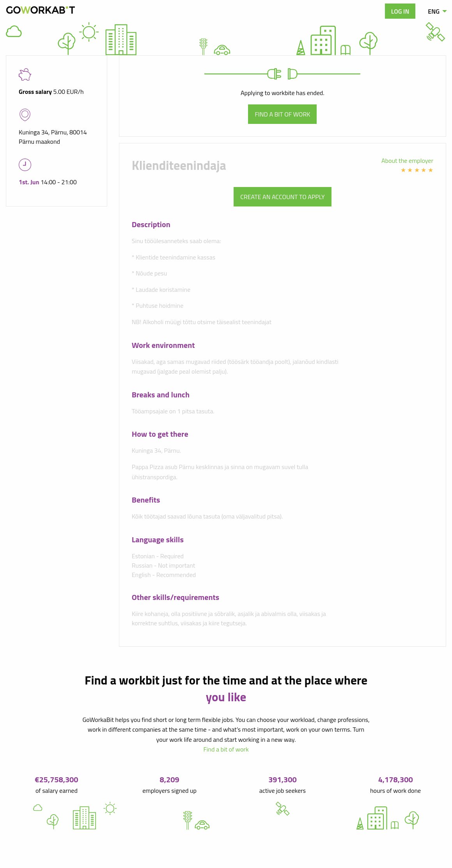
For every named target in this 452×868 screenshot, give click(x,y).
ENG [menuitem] (434, 11)
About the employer (407, 161)
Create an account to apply (282, 197)
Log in (400, 11)
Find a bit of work (282, 114)
